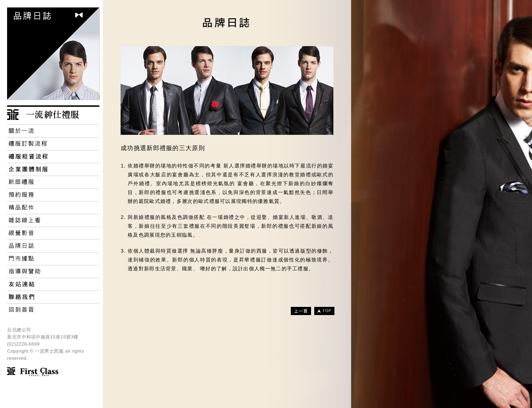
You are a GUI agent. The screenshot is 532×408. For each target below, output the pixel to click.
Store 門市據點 (53, 259)
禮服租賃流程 (53, 156)
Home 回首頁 (53, 310)
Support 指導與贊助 (53, 271)
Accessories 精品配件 (53, 208)
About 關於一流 (53, 131)
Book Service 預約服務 (53, 195)
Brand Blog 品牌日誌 (53, 246)
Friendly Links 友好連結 (53, 284)
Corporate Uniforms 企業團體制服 (53, 169)
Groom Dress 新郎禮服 (53, 182)
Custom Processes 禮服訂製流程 (53, 144)
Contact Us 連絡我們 (53, 297)
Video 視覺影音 (53, 233)
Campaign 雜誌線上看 (53, 220)
